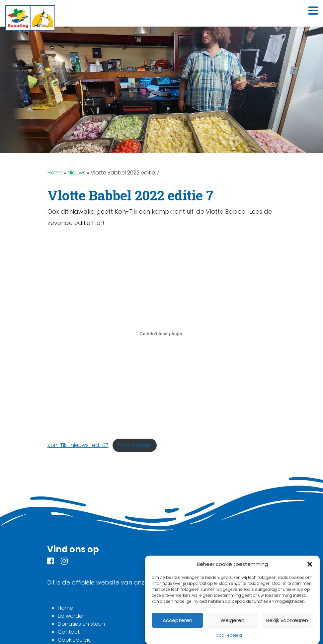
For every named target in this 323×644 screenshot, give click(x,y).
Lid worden (72, 616)
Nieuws (77, 173)
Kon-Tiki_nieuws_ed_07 (78, 445)
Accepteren (177, 620)
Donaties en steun (81, 624)
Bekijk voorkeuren (287, 620)
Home (55, 173)
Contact (69, 632)
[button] (310, 564)
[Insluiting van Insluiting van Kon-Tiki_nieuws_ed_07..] (162, 334)
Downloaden (135, 445)
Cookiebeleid (229, 635)
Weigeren (232, 620)
